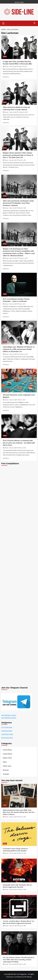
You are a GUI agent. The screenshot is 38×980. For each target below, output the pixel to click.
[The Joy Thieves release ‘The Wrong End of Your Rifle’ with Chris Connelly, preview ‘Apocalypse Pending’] (19, 943)
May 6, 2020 (22, 304)
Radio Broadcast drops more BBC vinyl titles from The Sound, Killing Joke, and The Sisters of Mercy (19, 812)
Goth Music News (7, 734)
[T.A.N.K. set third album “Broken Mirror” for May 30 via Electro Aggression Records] (19, 907)
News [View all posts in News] (5, 57)
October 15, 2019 (23, 354)
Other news (7, 766)
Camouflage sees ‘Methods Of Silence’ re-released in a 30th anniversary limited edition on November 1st (19, 349)
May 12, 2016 (22, 448)
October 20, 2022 (23, 112)
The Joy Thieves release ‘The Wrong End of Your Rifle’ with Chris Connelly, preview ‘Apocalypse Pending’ (19, 960)
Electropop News (7, 738)
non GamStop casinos (9, 715)
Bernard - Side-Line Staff (11, 67)
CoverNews (18, 977)
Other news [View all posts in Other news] (6, 390)
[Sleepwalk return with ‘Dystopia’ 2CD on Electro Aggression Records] (19, 870)
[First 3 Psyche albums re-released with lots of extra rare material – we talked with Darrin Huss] (19, 426)
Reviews (6, 770)
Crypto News (7, 754)
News (5, 762)
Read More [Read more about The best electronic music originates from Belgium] (6, 410)
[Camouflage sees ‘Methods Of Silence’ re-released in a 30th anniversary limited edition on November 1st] (19, 333)
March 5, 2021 (23, 208)
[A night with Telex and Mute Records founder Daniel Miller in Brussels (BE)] (19, 47)
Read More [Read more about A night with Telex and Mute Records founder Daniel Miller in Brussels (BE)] (6, 77)
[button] (3, 23)
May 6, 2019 (22, 400)
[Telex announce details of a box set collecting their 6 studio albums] (19, 93)
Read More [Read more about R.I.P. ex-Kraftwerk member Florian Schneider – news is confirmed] (6, 317)
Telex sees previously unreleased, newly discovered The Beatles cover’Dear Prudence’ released (18, 203)
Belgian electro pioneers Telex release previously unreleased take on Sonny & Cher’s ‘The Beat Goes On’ (18, 155)
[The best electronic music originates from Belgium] (19, 381)
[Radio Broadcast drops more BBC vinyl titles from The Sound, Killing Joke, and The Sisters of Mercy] (19, 796)
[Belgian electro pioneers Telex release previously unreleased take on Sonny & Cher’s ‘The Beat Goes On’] (19, 139)
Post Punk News (7, 727)
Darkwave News (7, 731)
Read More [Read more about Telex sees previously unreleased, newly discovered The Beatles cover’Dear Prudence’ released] (6, 218)
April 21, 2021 (22, 160)
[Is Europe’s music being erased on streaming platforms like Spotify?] (19, 834)
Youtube (6, 774)
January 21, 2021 (23, 258)
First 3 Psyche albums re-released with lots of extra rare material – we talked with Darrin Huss (19, 443)
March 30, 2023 (23, 67)
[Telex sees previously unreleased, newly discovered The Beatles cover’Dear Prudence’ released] (19, 186)
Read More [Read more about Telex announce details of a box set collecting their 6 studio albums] (6, 123)
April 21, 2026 (22, 817)
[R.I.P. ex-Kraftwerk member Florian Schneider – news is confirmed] (19, 285)
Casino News (7, 750)
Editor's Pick (7, 758)
